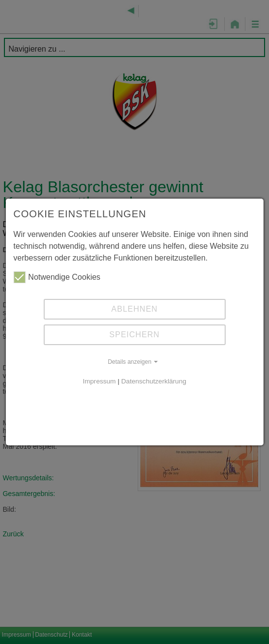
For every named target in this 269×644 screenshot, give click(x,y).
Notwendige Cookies (57, 277)
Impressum (99, 381)
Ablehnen (134, 309)
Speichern (134, 335)
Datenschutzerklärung (154, 381)
